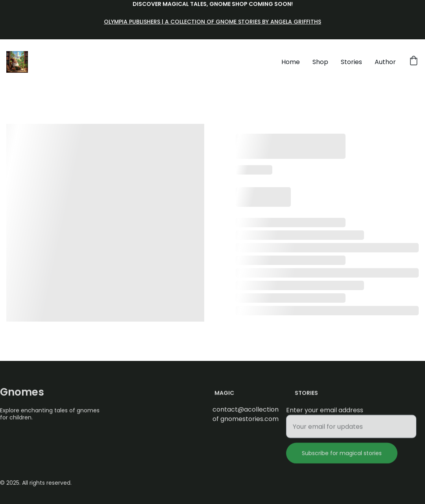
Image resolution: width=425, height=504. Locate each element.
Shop (320, 62)
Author (385, 62)
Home (291, 62)
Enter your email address (325, 413)
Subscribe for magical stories (342, 456)
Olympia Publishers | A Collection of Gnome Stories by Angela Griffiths (213, 22)
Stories (351, 62)
